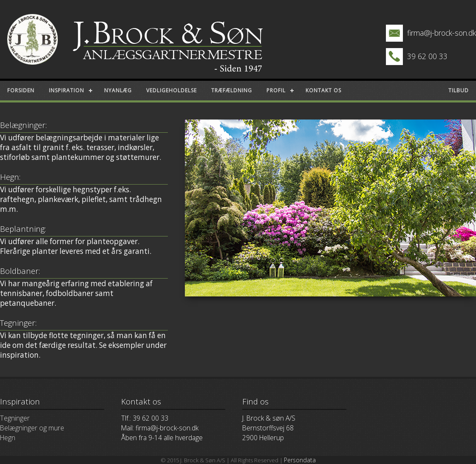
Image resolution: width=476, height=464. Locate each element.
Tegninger (15, 418)
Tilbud (459, 90)
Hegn (8, 438)
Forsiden (21, 90)
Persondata (300, 460)
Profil (276, 90)
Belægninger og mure (32, 428)
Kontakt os (323, 90)
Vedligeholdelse (171, 90)
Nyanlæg (118, 90)
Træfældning (232, 90)
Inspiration (67, 90)
